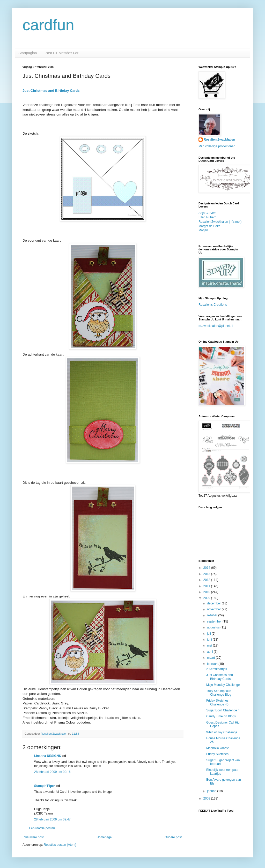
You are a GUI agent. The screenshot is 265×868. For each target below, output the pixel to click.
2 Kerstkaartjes (217, 669)
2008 (207, 798)
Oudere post (173, 837)
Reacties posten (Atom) (60, 845)
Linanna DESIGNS (47, 756)
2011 (207, 586)
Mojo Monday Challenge (223, 685)
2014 (207, 568)
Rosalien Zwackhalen (219, 140)
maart (211, 658)
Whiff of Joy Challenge (222, 732)
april (210, 652)
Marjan (203, 230)
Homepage (104, 837)
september (215, 621)
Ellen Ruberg (207, 217)
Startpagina (28, 53)
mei (210, 646)
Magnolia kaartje (218, 748)
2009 (207, 598)
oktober (213, 615)
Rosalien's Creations (213, 305)
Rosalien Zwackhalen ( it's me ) (220, 222)
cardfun (48, 25)
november (214, 609)
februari (213, 664)
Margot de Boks (209, 226)
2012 (207, 580)
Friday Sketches (217, 754)
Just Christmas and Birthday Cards (51, 91)
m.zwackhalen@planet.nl (216, 326)
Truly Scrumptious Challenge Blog (219, 693)
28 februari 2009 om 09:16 (52, 772)
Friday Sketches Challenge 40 (217, 702)
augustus (214, 627)
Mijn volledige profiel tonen (217, 146)
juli (209, 634)
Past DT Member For (62, 53)
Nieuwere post (34, 837)
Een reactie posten (42, 828)
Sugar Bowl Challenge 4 (223, 710)
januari (212, 791)
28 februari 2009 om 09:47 (52, 819)
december (214, 603)
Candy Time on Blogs (221, 716)
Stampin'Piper (45, 786)
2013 (207, 574)
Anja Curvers (207, 213)
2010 (207, 592)
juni (210, 640)
